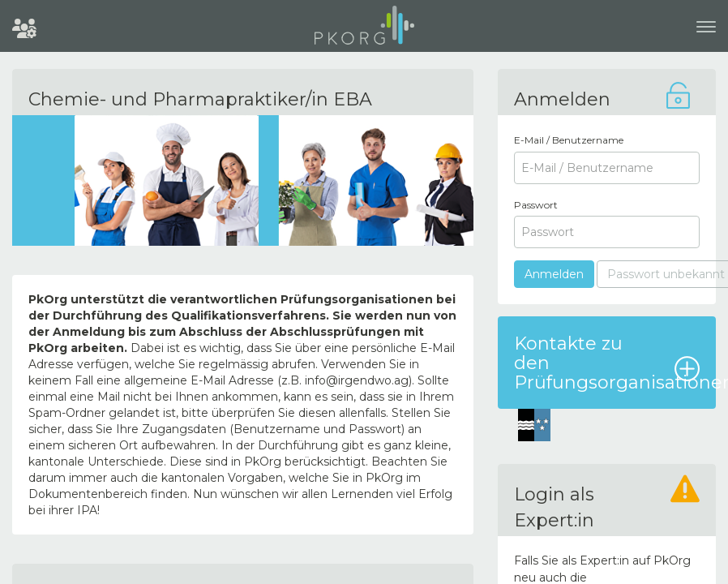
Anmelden (554, 274)
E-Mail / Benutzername (569, 140)
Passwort (536, 205)
